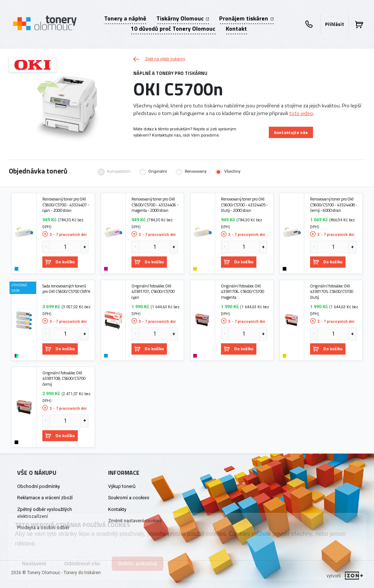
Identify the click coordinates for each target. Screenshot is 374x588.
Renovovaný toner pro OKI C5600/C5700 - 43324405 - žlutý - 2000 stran (245, 205)
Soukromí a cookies (129, 498)
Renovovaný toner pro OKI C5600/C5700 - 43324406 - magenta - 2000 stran (155, 205)
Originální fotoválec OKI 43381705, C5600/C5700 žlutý (332, 292)
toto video (301, 113)
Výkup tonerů (122, 486)
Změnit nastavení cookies (135, 521)
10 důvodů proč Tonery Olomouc (173, 28)
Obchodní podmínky (39, 486)
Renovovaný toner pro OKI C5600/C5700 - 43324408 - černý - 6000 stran (334, 205)
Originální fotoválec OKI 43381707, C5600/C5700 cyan (153, 292)
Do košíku (60, 262)
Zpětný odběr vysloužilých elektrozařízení (45, 513)
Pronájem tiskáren (246, 18)
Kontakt (236, 28)
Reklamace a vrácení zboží (45, 498)
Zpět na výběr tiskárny (159, 59)
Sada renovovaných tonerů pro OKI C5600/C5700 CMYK (66, 289)
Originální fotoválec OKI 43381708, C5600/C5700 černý (64, 379)
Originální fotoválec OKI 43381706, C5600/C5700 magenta (243, 292)
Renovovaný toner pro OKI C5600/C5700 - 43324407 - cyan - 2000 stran (66, 205)
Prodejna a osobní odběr (43, 528)
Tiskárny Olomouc (183, 18)
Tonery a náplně (125, 18)
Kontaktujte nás (291, 132)
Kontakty (117, 509)
